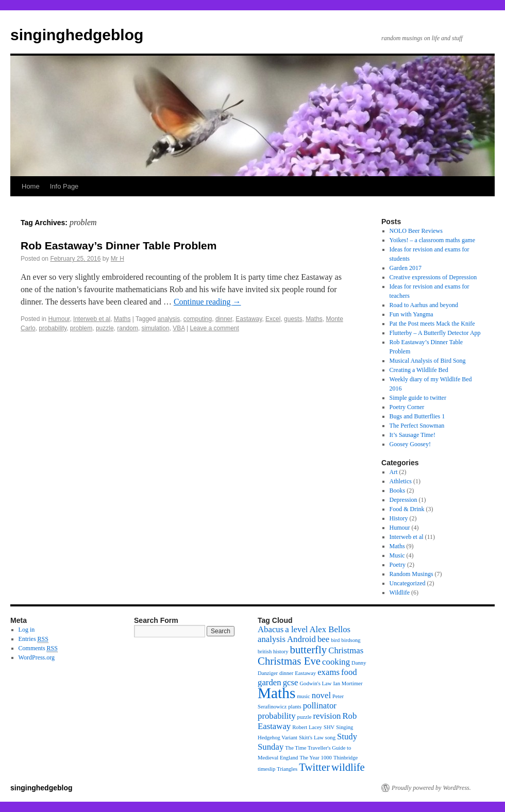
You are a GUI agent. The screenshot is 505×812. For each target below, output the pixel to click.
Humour (59, 319)
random (128, 328)
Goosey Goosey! (410, 444)
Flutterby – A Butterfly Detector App (435, 333)
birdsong (351, 640)
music (303, 696)
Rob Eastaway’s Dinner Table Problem (119, 246)
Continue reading (207, 302)
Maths (122, 319)
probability (53, 328)
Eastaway (249, 319)
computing (198, 319)
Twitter (314, 767)
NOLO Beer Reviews (416, 231)
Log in (27, 630)
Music (397, 555)
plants (294, 707)
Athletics (401, 481)
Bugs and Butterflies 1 (417, 416)
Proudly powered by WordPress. (431, 788)
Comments (38, 648)
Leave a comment (214, 328)
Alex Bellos (330, 629)
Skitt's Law (311, 738)
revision (327, 716)
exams (329, 672)
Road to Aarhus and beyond (424, 305)
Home (31, 186)
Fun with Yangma (411, 314)
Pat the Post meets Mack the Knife (432, 324)
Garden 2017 (406, 268)
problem (81, 328)
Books (398, 490)
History (399, 518)
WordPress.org (37, 657)
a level (296, 629)
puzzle (105, 328)
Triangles (287, 769)
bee (323, 639)
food (349, 672)
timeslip (266, 769)
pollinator (320, 706)
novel (321, 695)
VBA (179, 328)
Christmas (346, 650)
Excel (273, 319)
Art (394, 472)
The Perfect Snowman (417, 426)
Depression (403, 500)
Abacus (271, 629)
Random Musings (411, 574)
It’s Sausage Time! (413, 435)
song (330, 738)
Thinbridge (346, 758)
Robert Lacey (307, 727)
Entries (33, 639)
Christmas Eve (289, 661)
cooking (336, 662)
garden (270, 682)
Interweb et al (92, 319)
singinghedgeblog (77, 35)
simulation (156, 328)
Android (301, 639)
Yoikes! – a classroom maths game (432, 240)
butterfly (309, 650)
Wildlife (400, 593)
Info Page (64, 186)
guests (293, 319)
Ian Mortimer (348, 683)
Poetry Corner (407, 407)
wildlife (348, 767)
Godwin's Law (315, 683)
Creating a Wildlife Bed (419, 370)
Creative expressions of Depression (433, 277)
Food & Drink (407, 509)
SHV (329, 727)
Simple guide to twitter (418, 398)
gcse (291, 682)
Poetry (398, 565)
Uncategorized (408, 583)
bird (335, 640)
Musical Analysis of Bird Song (428, 361)
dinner (224, 319)
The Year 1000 (315, 758)
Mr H (117, 259)
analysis (169, 319)
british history (273, 652)
